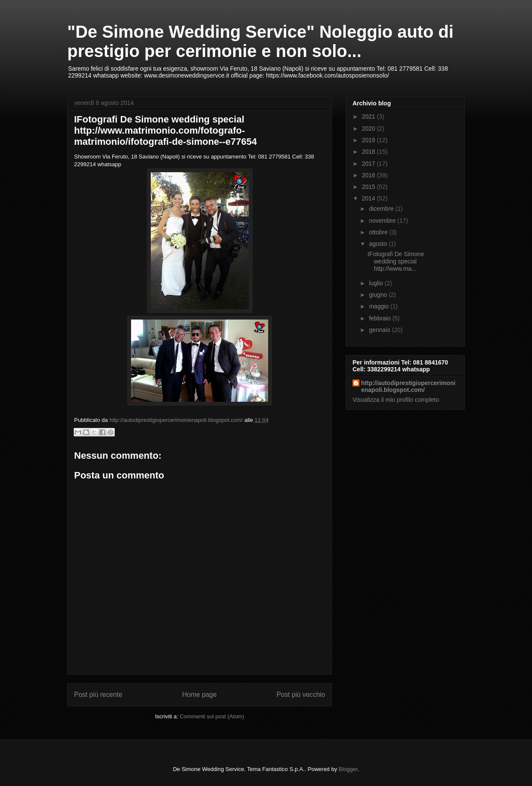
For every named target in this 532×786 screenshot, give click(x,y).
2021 (369, 117)
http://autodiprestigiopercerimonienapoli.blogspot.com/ (408, 386)
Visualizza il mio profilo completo (396, 400)
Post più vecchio (301, 695)
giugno (379, 295)
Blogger (348, 769)
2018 (369, 152)
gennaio (380, 330)
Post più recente (98, 695)
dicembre (382, 209)
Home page (199, 695)
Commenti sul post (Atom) (212, 716)
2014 (369, 198)
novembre (383, 221)
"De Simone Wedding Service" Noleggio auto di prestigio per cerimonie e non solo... (260, 41)
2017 (369, 164)
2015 (369, 187)
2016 (369, 175)
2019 (369, 140)
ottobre (379, 232)
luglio (377, 283)
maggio (380, 306)
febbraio (380, 318)
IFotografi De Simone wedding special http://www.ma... (396, 261)
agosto (379, 244)
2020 (369, 129)
